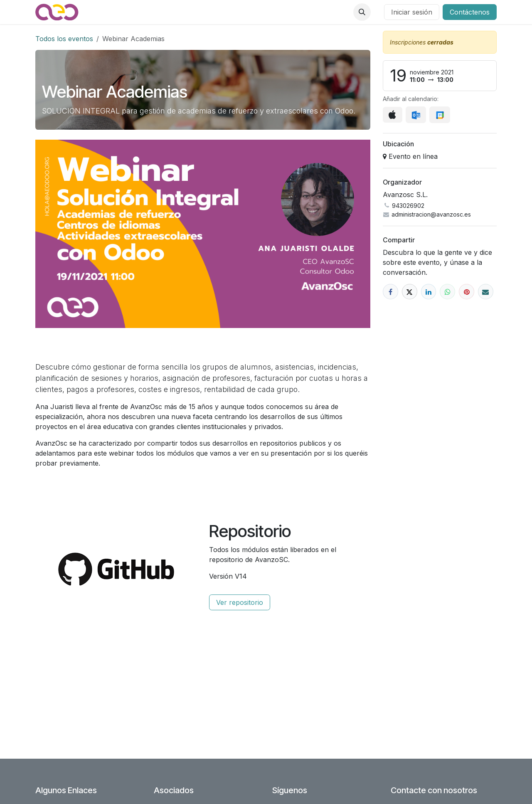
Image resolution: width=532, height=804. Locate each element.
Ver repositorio (240, 602)
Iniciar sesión (412, 12)
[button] (362, 12)
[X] (410, 292)
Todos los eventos (64, 39)
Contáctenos (470, 12)
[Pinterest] (467, 292)
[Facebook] (390, 292)
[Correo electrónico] (486, 292)
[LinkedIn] (429, 292)
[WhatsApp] (447, 292)
